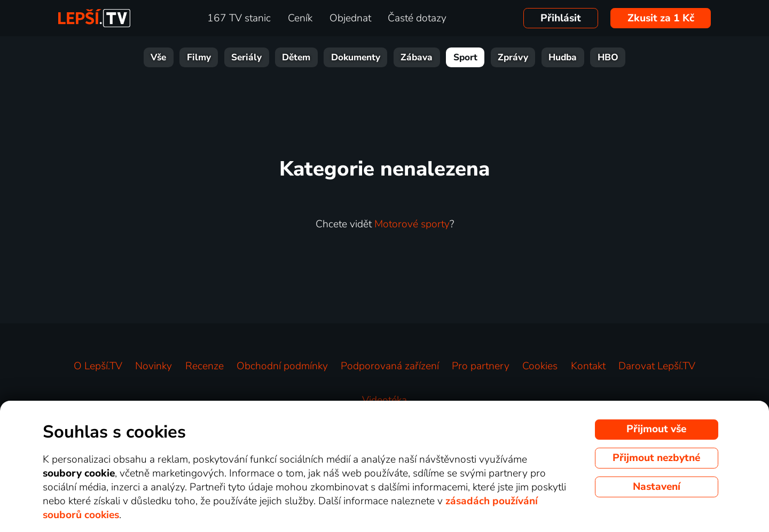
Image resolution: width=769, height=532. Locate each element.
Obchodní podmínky (282, 366)
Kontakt (588, 366)
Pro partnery (481, 366)
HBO (608, 57)
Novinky (154, 366)
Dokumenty (356, 57)
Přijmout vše (656, 429)
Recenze (205, 366)
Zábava (417, 57)
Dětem (296, 57)
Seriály (246, 57)
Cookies (540, 366)
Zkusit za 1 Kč (661, 18)
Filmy (199, 57)
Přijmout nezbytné (656, 458)
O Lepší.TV (98, 366)
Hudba (563, 57)
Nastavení (657, 487)
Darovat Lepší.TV (657, 366)
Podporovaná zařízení (390, 366)
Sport (465, 57)
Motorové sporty (412, 224)
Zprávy (513, 57)
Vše (158, 57)
